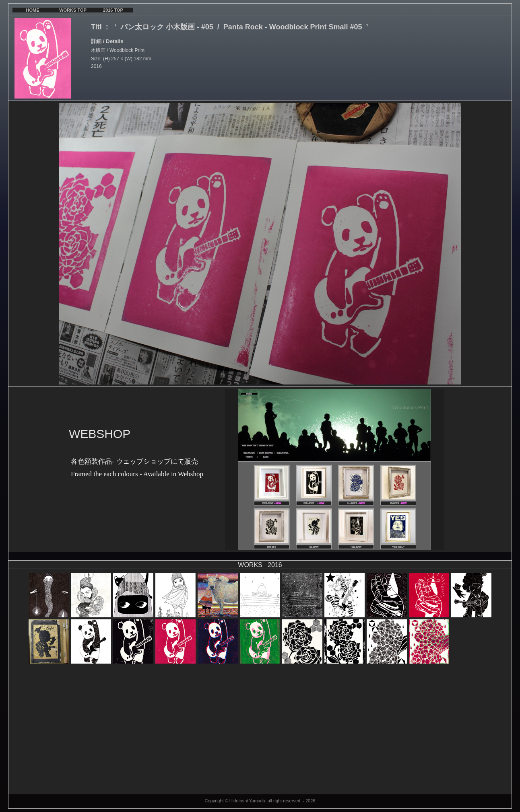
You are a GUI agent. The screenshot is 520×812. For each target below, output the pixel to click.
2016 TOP (113, 10)
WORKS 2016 (260, 565)
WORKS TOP (73, 10)
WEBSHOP (100, 434)
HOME (33, 10)
